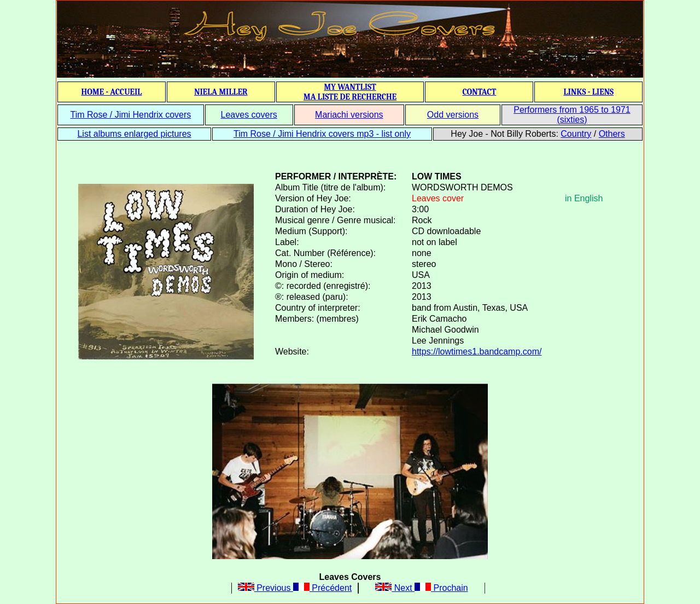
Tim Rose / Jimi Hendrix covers (130, 115)
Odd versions (453, 115)
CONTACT (479, 92)
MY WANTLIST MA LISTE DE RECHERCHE (350, 92)
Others (612, 134)
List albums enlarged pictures (134, 134)
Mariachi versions (349, 115)
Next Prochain (421, 588)
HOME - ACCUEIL (112, 92)
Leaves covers (249, 115)
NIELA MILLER (221, 92)
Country (576, 134)
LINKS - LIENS (588, 92)
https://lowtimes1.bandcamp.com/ (477, 352)
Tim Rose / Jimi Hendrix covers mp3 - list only (322, 134)
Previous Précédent (295, 588)
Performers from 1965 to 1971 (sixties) (572, 115)
